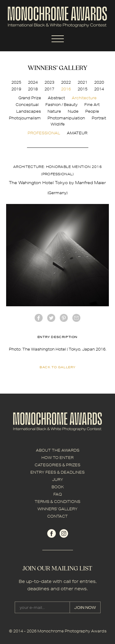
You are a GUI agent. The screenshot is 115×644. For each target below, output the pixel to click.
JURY (58, 480)
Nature (54, 111)
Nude (73, 111)
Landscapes (29, 111)
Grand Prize (30, 98)
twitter (51, 318)
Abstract (56, 98)
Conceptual (27, 105)
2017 (49, 89)
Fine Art (92, 105)
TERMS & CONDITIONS (57, 502)
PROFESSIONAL (44, 133)
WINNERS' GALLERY (57, 509)
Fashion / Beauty (61, 105)
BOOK (58, 487)
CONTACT (57, 516)
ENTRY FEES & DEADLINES (57, 472)
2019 (16, 89)
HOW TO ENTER (57, 458)
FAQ (58, 494)
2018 (33, 89)
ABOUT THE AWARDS (58, 450)
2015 (82, 89)
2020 (99, 82)
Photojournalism (25, 118)
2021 (82, 82)
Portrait (99, 118)
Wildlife (58, 124)
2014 (99, 89)
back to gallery (57, 367)
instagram (64, 533)
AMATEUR (77, 133)
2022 (66, 82)
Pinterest (64, 318)
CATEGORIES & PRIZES (57, 465)
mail (76, 318)
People (92, 111)
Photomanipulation (66, 118)
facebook (39, 318)
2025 (16, 82)
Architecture (84, 98)
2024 (33, 82)
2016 (66, 89)
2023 (49, 82)
